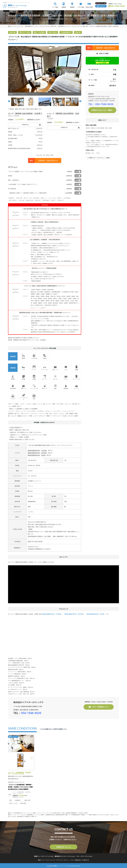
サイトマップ (50, 860)
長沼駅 (43, 455)
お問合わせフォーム (63, 847)
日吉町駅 (44, 450)
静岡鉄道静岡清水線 (34, 450)
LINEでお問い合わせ (102, 61)
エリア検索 (55, 7)
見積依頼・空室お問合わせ (48, 160)
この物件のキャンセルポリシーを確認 (98, 158)
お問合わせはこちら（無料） (102, 110)
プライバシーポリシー (63, 860)
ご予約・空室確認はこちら (100, 707)
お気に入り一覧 (102, 3)
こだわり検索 (81, 7)
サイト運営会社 (76, 860)
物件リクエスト (101, 6)
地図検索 (72, 7)
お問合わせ (86, 860)
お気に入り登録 (104, 53)
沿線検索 (64, 7)
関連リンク (41, 860)
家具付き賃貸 (89, 7)
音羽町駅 (44, 453)
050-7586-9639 (118, 6)
